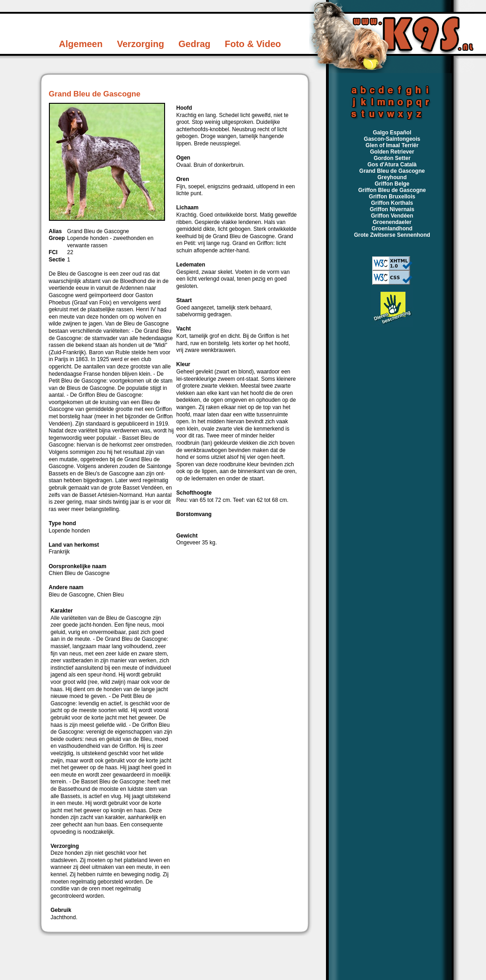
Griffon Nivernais (392, 209)
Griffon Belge (392, 184)
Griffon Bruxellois (392, 197)
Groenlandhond (392, 229)
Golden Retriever (392, 152)
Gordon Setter (392, 158)
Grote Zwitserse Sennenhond (392, 235)
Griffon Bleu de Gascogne (392, 190)
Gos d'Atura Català (392, 165)
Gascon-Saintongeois (392, 139)
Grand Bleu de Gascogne (392, 171)
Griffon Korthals (392, 203)
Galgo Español (392, 133)
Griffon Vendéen (392, 216)
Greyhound (392, 177)
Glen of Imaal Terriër (392, 145)
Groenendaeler (392, 222)
